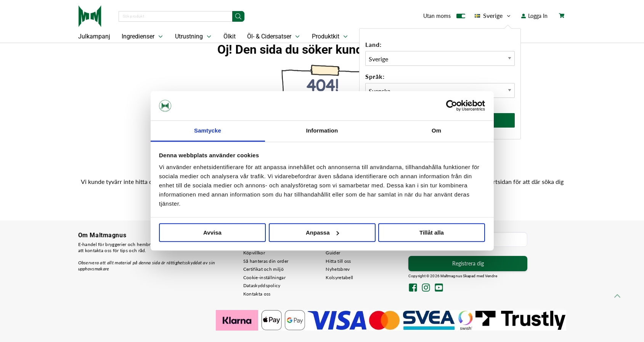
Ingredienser (143, 37)
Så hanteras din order (266, 261)
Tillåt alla (432, 233)
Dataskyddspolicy (262, 285)
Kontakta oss (257, 294)
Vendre (491, 276)
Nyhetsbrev (338, 269)
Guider (333, 253)
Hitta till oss (338, 261)
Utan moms (444, 18)
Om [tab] (436, 130)
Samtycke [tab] (208, 130)
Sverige (493, 16)
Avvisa (212, 233)
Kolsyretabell (339, 277)
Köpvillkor (254, 253)
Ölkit (230, 36)
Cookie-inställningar (264, 277)
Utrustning (194, 37)
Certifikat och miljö (263, 269)
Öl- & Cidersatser (274, 37)
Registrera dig (468, 263)
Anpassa (322, 233)
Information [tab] (322, 130)
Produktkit (331, 37)
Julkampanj (94, 36)
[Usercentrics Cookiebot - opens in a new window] (452, 106)
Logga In (534, 16)
